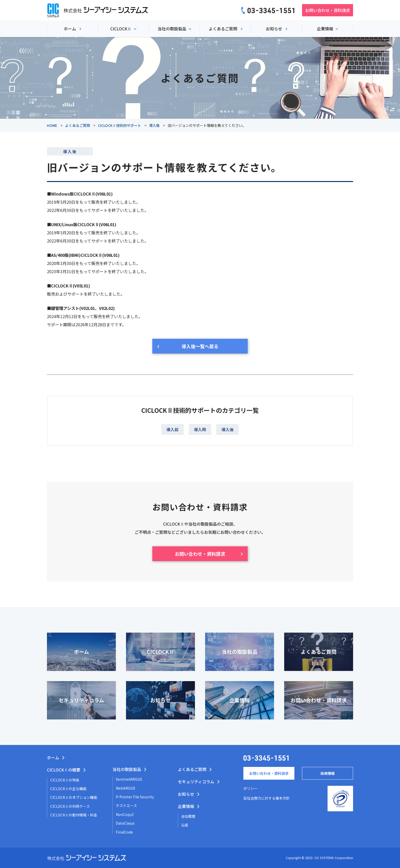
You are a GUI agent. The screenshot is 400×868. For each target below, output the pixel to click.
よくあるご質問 (192, 769)
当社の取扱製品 (127, 769)
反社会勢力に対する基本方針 (267, 798)
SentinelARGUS (129, 779)
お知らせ (186, 794)
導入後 (228, 429)
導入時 (200, 429)
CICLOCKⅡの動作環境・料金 (74, 815)
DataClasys (125, 823)
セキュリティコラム (196, 781)
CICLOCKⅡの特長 (65, 780)
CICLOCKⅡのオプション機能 (74, 797)
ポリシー (251, 788)
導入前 (172, 429)
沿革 (185, 825)
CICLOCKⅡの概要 (64, 770)
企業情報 (186, 806)
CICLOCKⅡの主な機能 (68, 789)
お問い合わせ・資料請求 (328, 10)
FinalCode (124, 832)
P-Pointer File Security (135, 797)
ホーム (53, 757)
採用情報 (328, 773)
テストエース (126, 805)
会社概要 (188, 816)
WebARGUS (126, 788)
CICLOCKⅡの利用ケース (70, 806)
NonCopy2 (125, 814)
